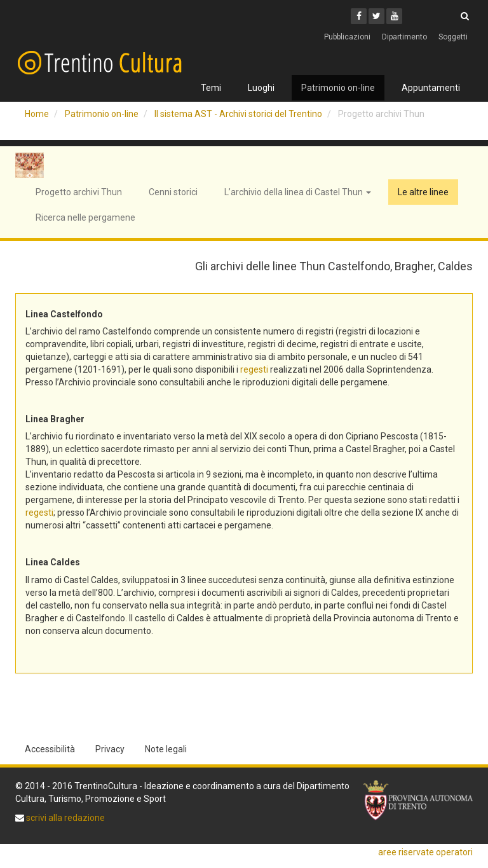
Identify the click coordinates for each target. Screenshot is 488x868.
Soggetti (453, 37)
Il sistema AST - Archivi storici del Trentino (238, 114)
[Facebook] (359, 16)
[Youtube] (394, 16)
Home (37, 114)
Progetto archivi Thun (79, 192)
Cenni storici (173, 192)
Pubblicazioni (347, 37)
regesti (254, 369)
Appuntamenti (431, 88)
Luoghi (261, 88)
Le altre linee (423, 192)
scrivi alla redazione (64, 818)
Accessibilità (50, 749)
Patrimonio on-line (338, 88)
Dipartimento (404, 37)
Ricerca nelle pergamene (85, 217)
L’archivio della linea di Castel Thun (298, 192)
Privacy (110, 749)
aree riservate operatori (425, 852)
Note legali (166, 749)
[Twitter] (376, 16)
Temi (211, 88)
